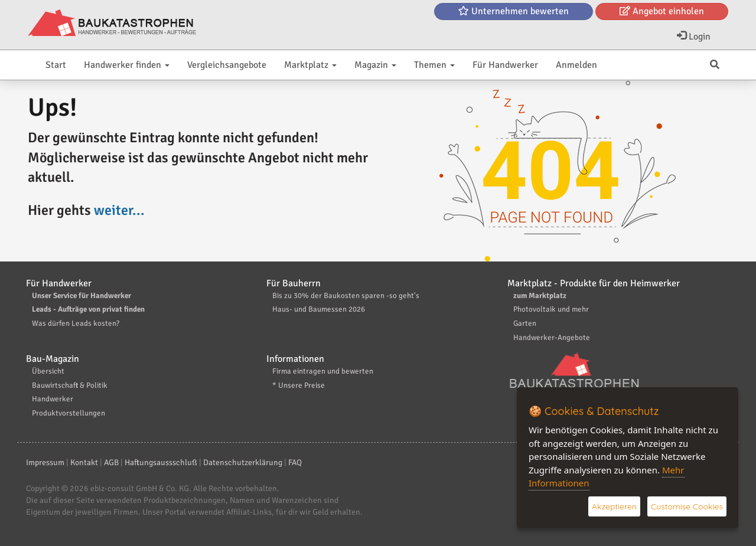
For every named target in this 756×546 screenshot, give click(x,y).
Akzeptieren (614, 506)
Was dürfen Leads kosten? (76, 323)
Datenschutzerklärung (243, 462)
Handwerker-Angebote (552, 338)
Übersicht (48, 371)
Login (694, 37)
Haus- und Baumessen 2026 (319, 309)
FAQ (295, 462)
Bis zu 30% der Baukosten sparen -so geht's (346, 296)
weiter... (119, 210)
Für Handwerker (505, 65)
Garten (525, 323)
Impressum (45, 462)
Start (56, 65)
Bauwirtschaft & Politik (70, 385)
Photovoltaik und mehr (551, 309)
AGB (111, 462)
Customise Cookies (687, 506)
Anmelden (576, 65)
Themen (434, 65)
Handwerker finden (127, 65)
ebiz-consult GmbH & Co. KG (140, 488)
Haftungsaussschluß (161, 462)
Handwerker (53, 399)
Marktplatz (310, 65)
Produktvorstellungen (69, 413)
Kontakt (84, 462)
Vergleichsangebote (227, 65)
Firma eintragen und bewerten (323, 371)
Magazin (375, 65)
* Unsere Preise (299, 385)
